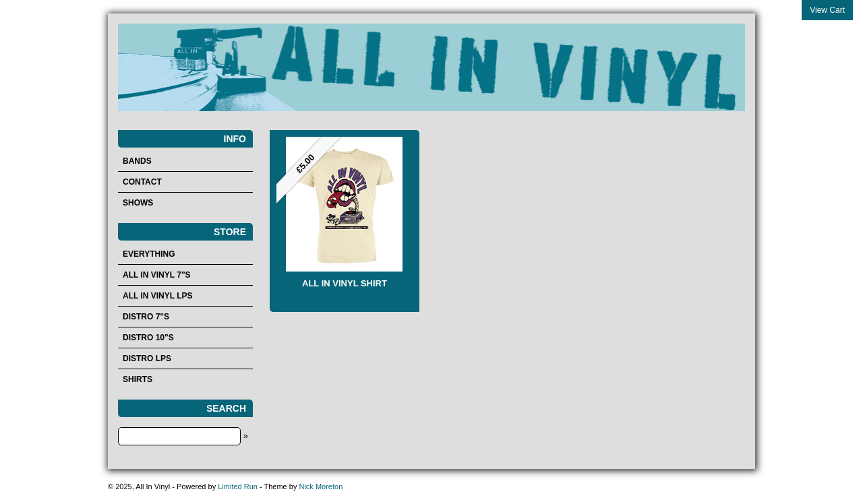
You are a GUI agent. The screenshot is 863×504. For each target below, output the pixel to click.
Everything (149, 254)
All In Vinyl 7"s (157, 275)
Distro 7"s (146, 317)
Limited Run (238, 486)
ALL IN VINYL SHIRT (345, 283)
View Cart (827, 10)
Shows (138, 203)
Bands (137, 161)
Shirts (138, 379)
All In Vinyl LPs (158, 296)
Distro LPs (147, 358)
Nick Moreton (321, 486)
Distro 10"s (148, 338)
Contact (142, 182)
